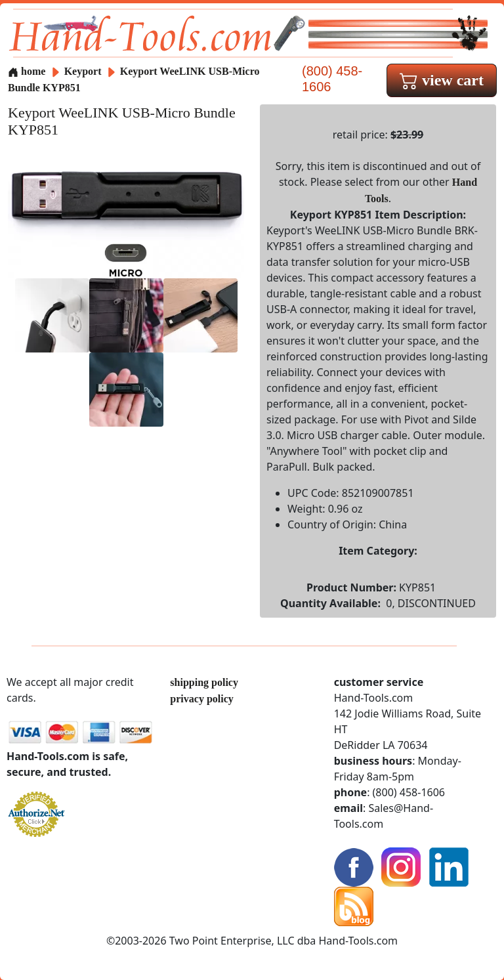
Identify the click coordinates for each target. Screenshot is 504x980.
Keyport (84, 71)
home (27, 71)
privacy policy (201, 699)
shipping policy (204, 682)
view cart (442, 80)
